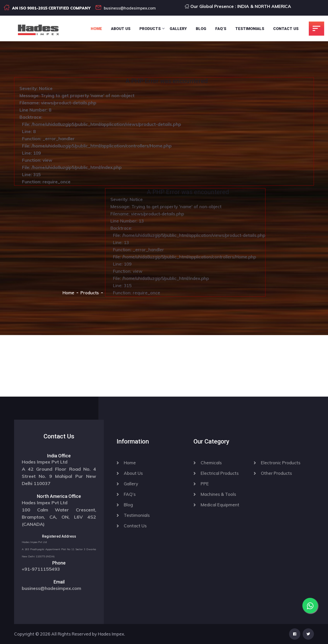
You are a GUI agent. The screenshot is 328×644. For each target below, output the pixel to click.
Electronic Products (281, 463)
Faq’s (221, 29)
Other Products (276, 473)
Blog (201, 29)
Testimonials (250, 29)
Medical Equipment (220, 505)
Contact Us (286, 29)
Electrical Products (220, 473)
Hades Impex (111, 634)
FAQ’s (130, 494)
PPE (205, 484)
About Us (121, 29)
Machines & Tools (218, 494)
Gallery (178, 29)
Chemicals (211, 463)
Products (150, 29)
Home (96, 29)
